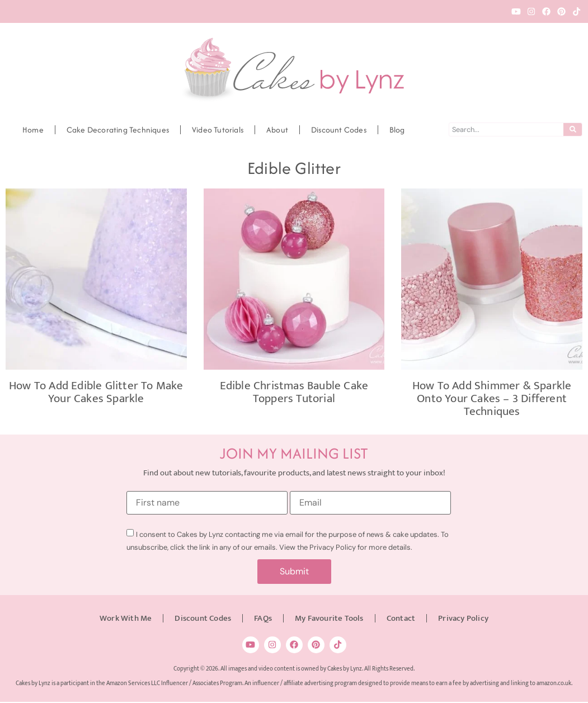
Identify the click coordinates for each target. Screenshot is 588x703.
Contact (401, 619)
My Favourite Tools (329, 619)
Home (33, 130)
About (277, 130)
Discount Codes (339, 130)
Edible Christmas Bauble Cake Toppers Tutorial (294, 392)
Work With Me (126, 619)
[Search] (572, 129)
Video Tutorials (218, 130)
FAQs (263, 619)
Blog (397, 130)
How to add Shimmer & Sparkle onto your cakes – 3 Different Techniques (492, 398)
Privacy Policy (463, 619)
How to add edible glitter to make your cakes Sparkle (96, 392)
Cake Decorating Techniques (118, 130)
